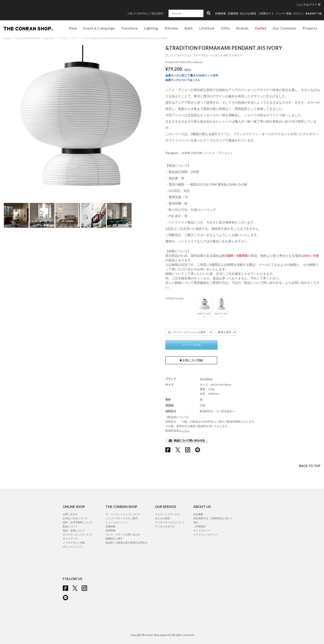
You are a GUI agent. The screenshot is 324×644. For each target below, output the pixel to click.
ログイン (299, 13)
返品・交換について (74, 530)
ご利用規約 (199, 526)
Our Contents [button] (285, 28)
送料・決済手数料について (78, 522)
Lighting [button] (151, 28)
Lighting (49, 38)
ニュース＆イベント (117, 522)
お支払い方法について (75, 518)
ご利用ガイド (266, 14)
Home (7, 38)
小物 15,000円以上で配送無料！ (146, 13)
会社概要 (198, 514)
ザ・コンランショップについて (123, 514)
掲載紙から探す (114, 538)
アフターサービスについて (170, 522)
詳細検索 (220, 14)
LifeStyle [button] (207, 28)
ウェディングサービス (167, 514)
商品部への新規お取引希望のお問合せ (127, 543)
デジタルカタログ (165, 526)
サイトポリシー (202, 530)
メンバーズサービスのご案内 (122, 518)
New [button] (73, 28)
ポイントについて (73, 547)
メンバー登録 (283, 14)
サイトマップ (70, 538)
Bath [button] (189, 28)
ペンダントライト (68, 38)
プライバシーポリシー (206, 534)
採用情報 (110, 530)
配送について (70, 526)
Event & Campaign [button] (99, 28)
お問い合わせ (70, 514)
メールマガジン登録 (74, 543)
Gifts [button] (225, 28)
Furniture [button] (130, 28)
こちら (196, 80)
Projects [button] (310, 28)
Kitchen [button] (171, 28)
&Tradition (206, 379)
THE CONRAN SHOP (27, 38)
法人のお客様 (248, 14)
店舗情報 (233, 14)
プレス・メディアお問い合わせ (123, 534)
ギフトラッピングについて (78, 534)
